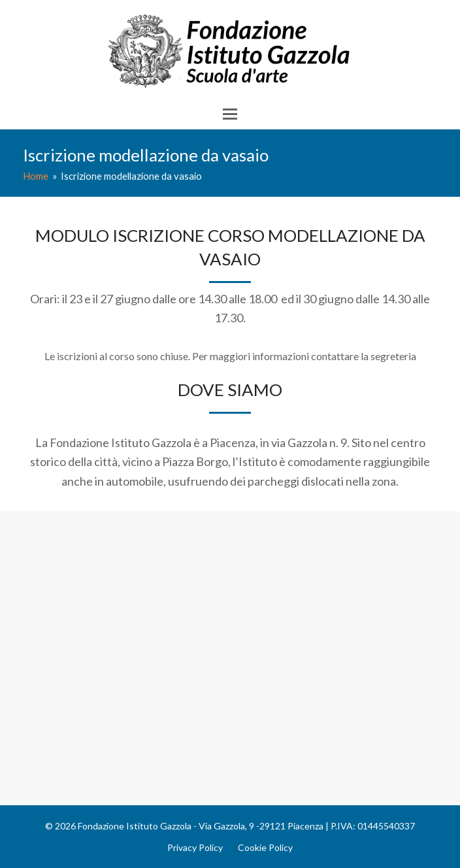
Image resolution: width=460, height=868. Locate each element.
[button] (230, 114)
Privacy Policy (195, 847)
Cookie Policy (265, 847)
